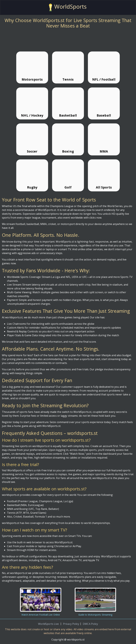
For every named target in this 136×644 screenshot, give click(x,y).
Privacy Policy (71, 624)
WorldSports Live (48, 624)
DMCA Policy (90, 624)
